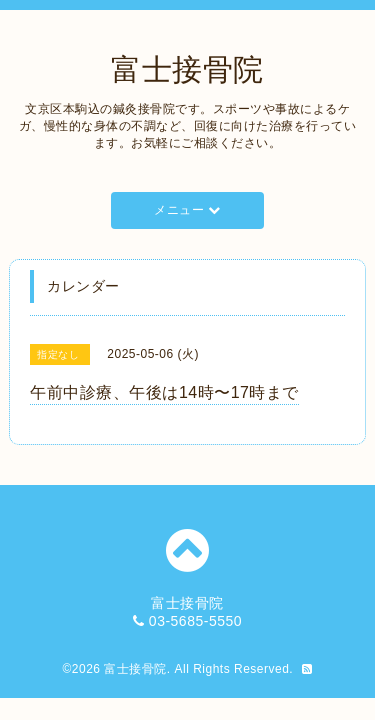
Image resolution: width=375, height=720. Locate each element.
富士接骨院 (187, 69)
